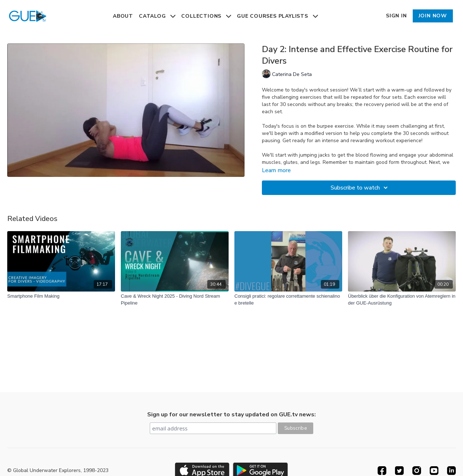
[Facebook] (382, 471)
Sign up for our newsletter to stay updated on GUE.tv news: (231, 415)
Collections (206, 16)
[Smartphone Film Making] (61, 296)
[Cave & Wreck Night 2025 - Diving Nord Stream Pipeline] (175, 300)
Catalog (157, 16)
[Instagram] (417, 471)
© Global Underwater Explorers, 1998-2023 (58, 471)
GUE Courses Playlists (277, 16)
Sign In (396, 16)
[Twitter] (399, 471)
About (123, 16)
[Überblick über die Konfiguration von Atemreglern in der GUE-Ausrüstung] (402, 300)
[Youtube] (434, 471)
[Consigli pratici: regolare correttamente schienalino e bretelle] (288, 300)
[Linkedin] (451, 471)
